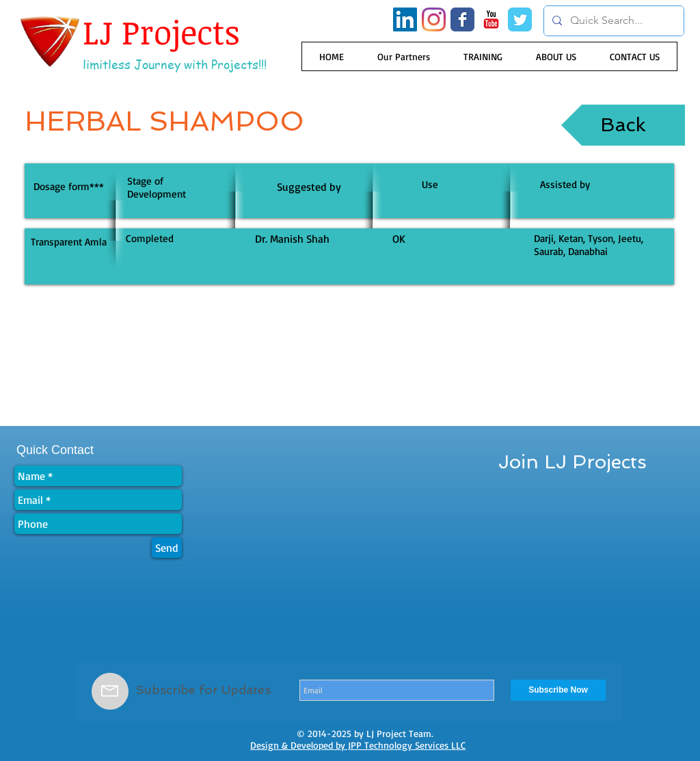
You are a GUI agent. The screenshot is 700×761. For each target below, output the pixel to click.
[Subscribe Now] (558, 690)
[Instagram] (434, 19)
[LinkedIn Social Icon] (405, 19)
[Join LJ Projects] (573, 462)
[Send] (167, 548)
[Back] (623, 125)
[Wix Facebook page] (462, 19)
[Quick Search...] (612, 21)
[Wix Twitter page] (520, 19)
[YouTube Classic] (491, 19)
